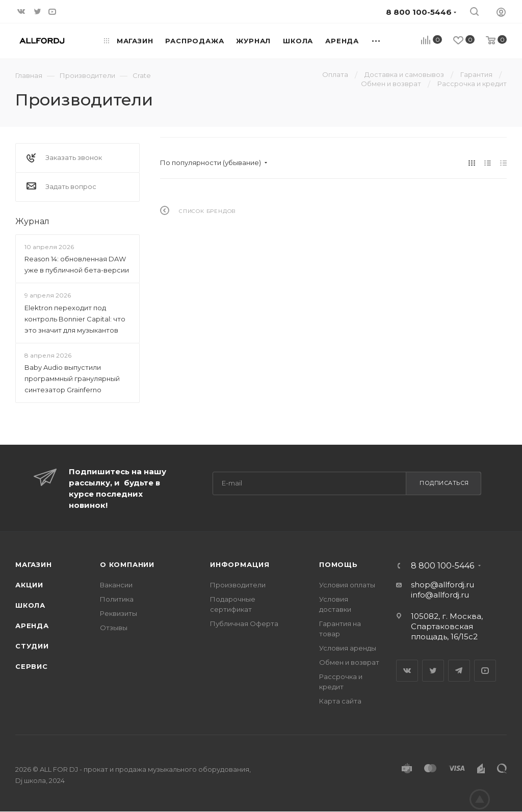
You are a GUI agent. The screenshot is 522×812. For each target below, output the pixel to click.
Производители (238, 585)
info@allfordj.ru (440, 595)
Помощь (338, 564)
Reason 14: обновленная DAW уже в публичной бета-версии (77, 264)
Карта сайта (340, 701)
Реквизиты (119, 613)
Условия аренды (348, 648)
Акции (29, 585)
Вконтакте (407, 671)
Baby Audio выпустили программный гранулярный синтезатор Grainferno (72, 378)
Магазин (34, 564)
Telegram (459, 671)
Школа (30, 605)
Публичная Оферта (244, 624)
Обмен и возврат (349, 662)
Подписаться (444, 483)
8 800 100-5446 (442, 566)
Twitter (433, 671)
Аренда (32, 626)
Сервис (32, 666)
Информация (240, 564)
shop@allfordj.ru (442, 585)
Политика (117, 599)
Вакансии (116, 585)
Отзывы (114, 628)
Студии (32, 646)
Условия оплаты (347, 585)
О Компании (127, 564)
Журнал (32, 221)
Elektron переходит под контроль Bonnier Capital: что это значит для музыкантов (75, 319)
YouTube (485, 671)
